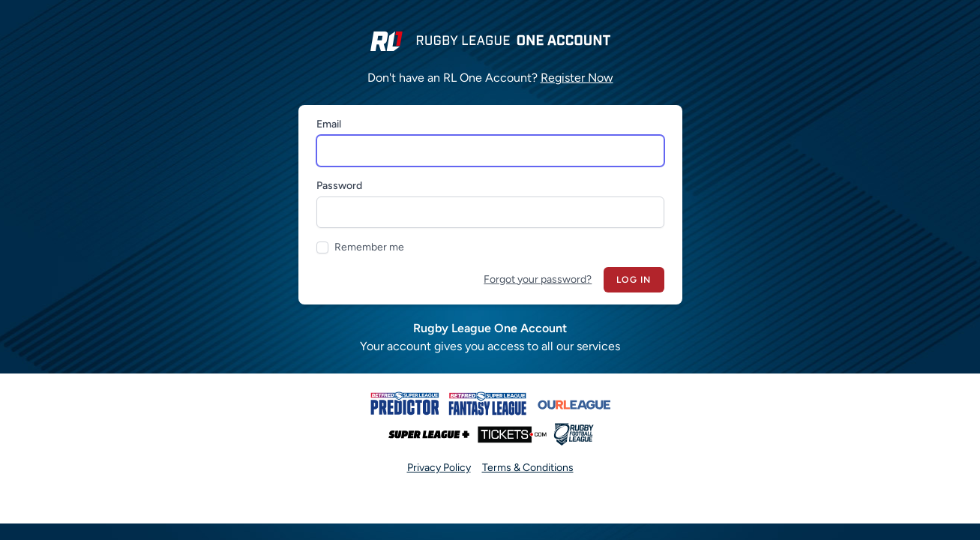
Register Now (577, 78)
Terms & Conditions (528, 468)
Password (339, 186)
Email (329, 124)
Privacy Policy (439, 468)
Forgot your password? (538, 279)
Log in (634, 280)
